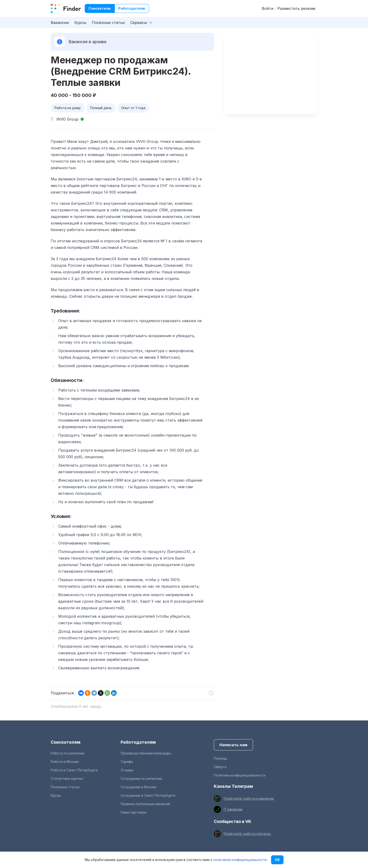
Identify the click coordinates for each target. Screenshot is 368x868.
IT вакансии (233, 809)
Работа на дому (68, 108)
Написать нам (233, 745)
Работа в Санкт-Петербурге (74, 770)
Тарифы (127, 762)
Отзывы (127, 770)
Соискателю (100, 8)
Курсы (80, 23)
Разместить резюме (296, 8)
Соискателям (66, 742)
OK (277, 860)
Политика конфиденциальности (240, 775)
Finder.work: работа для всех (247, 834)
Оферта (220, 767)
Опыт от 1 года (133, 108)
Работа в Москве (65, 762)
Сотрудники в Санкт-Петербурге (148, 795)
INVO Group (67, 119)
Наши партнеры (134, 812)
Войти (268, 8)
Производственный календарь (146, 753)
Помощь (221, 758)
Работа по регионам (67, 753)
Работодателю (132, 8)
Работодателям (138, 742)
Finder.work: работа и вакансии (249, 798)
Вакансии (60, 23)
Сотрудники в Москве (139, 787)
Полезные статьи (108, 23)
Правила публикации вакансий (145, 804)
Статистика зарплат (67, 779)
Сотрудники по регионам (141, 779)
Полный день (101, 108)
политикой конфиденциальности (240, 860)
